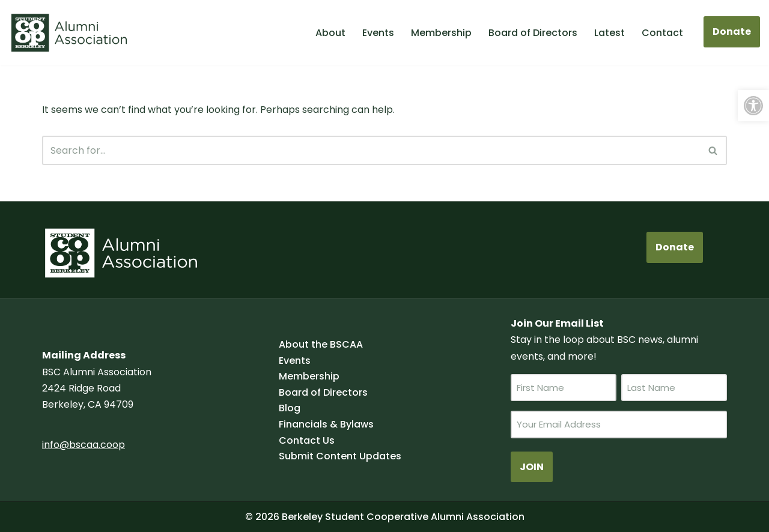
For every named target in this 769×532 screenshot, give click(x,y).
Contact (662, 33)
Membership (441, 33)
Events (378, 33)
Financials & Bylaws (326, 424)
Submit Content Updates (340, 456)
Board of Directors (533, 33)
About (330, 33)
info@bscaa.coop (84, 445)
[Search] (371, 150)
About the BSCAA (321, 344)
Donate (732, 32)
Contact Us (307, 440)
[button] (753, 106)
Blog (290, 408)
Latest (609, 33)
